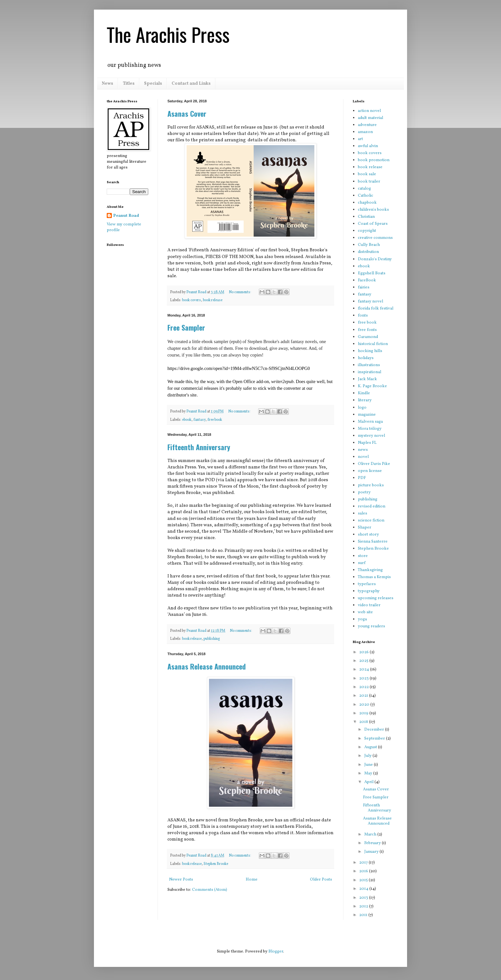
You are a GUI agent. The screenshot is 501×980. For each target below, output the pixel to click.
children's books (373, 210)
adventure (367, 125)
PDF (362, 478)
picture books (371, 485)
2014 (364, 889)
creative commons (375, 238)
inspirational (370, 372)
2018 (364, 722)
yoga (362, 619)
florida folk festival (376, 309)
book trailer (369, 182)
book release (213, 300)
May (369, 773)
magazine (367, 415)
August (371, 747)
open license (370, 471)
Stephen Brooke (216, 864)
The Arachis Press (168, 34)
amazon (365, 132)
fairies (364, 287)
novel (363, 457)
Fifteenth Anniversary (199, 447)
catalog (364, 189)
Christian (366, 217)
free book (215, 420)
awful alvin (368, 146)
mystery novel (371, 436)
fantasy (199, 420)
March (371, 835)
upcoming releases (376, 598)
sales (362, 514)
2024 (365, 670)
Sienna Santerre (373, 542)
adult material (370, 118)
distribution (368, 252)
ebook (187, 420)
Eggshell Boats (372, 273)
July (368, 756)
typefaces (367, 584)
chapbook (367, 203)
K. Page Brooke (372, 386)
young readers (371, 626)
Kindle (364, 393)
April (369, 782)
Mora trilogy (370, 429)
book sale (367, 174)
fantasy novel (370, 302)
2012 (364, 906)
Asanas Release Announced (207, 666)
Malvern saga (370, 422)
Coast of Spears (373, 224)
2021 (364, 696)
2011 (364, 915)
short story (368, 535)
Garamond (368, 337)
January (372, 852)
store (363, 556)
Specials (153, 84)
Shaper (365, 528)
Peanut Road (126, 216)
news (363, 450)
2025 (364, 661)
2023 (364, 678)
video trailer (369, 605)
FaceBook (367, 280)
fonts (363, 316)
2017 (364, 863)
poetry (364, 492)
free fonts (367, 330)
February (373, 843)
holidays (366, 358)
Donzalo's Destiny (375, 259)
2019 (364, 713)
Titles (129, 84)
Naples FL (367, 443)
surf (362, 563)
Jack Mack (367, 379)
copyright (367, 231)
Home (252, 880)
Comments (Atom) (210, 890)
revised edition (372, 506)
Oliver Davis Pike (374, 464)
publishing (212, 639)
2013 (364, 898)
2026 (364, 652)
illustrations (369, 365)
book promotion (374, 160)
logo (362, 408)
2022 (364, 687)
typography (369, 591)
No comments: (240, 292)
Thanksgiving (370, 570)
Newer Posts (181, 880)
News (107, 84)
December (375, 730)
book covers (192, 300)
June (369, 765)
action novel (369, 111)
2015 (364, 880)
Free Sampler (186, 327)
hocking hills (370, 351)
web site (365, 612)
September (375, 739)
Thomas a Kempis (374, 577)
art (360, 139)
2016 (364, 871)
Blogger (276, 952)
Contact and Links (191, 84)
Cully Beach (369, 245)
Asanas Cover (187, 114)
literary (365, 400)
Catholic (366, 196)
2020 (365, 705)
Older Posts (321, 880)
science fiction (371, 521)
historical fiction (373, 344)
